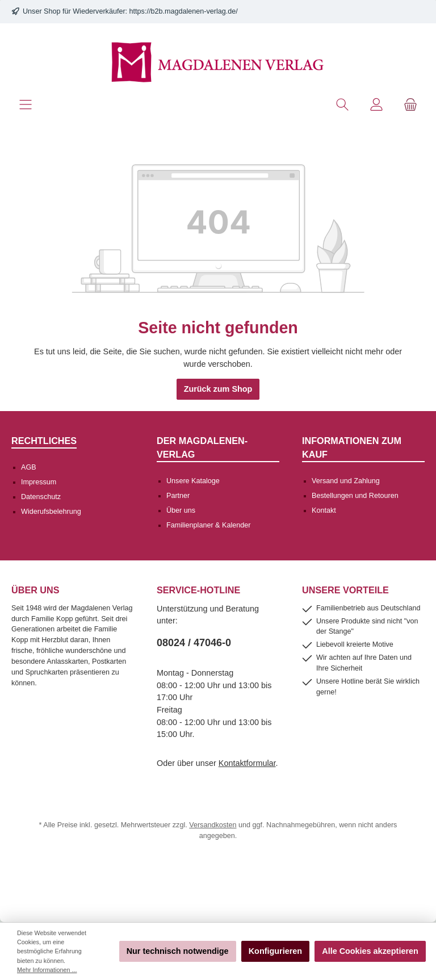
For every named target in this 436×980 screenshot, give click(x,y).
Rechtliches (44, 441)
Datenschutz (41, 497)
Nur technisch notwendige (178, 951)
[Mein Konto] (376, 105)
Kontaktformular (247, 763)
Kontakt (324, 510)
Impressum (39, 482)
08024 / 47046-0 (194, 643)
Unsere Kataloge (193, 481)
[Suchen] (342, 105)
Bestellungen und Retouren (355, 496)
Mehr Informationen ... (47, 970)
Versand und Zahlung (346, 481)
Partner (178, 496)
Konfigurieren (275, 951)
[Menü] (26, 105)
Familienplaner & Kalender (208, 525)
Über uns (181, 510)
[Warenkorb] (410, 105)
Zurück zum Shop (218, 389)
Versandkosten (213, 825)
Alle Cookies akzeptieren (370, 951)
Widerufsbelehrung (51, 512)
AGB (29, 467)
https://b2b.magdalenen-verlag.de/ (184, 11)
